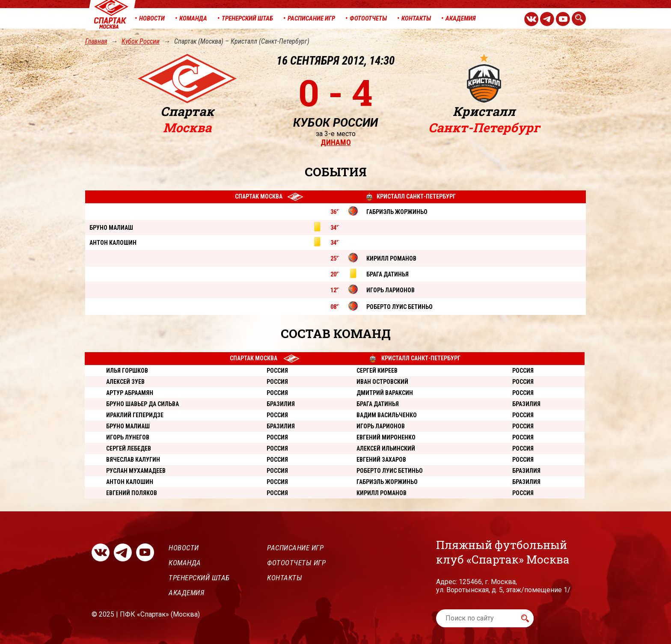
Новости (184, 548)
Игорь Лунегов (128, 437)
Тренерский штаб (199, 578)
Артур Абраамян (130, 393)
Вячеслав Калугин (133, 460)
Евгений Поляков (132, 493)
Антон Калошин (130, 482)
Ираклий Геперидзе (135, 415)
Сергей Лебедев (129, 448)
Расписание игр (295, 548)
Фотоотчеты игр (296, 563)
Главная (96, 41)
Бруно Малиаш (128, 426)
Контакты (285, 578)
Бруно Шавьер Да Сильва (143, 404)
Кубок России (141, 41)
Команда (185, 563)
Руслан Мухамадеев (136, 471)
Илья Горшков (127, 371)
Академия (186, 593)
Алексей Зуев (125, 382)
